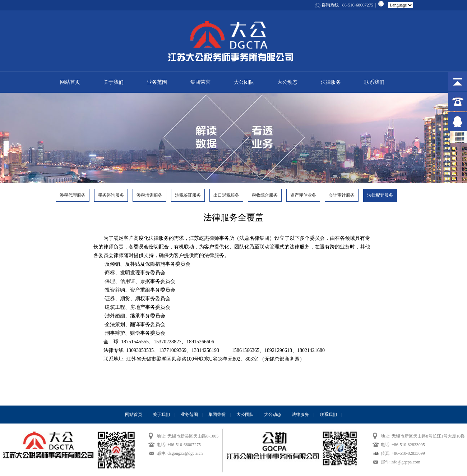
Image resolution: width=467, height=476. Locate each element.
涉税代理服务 (73, 195)
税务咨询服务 (111, 195)
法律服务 (331, 82)
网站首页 (70, 82)
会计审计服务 (342, 195)
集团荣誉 (200, 82)
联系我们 (374, 82)
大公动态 (287, 82)
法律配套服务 (380, 195)
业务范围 (157, 82)
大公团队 (244, 82)
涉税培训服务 (149, 195)
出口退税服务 (226, 195)
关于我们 (114, 82)
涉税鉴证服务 (188, 195)
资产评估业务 (303, 195)
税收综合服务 (265, 195)
